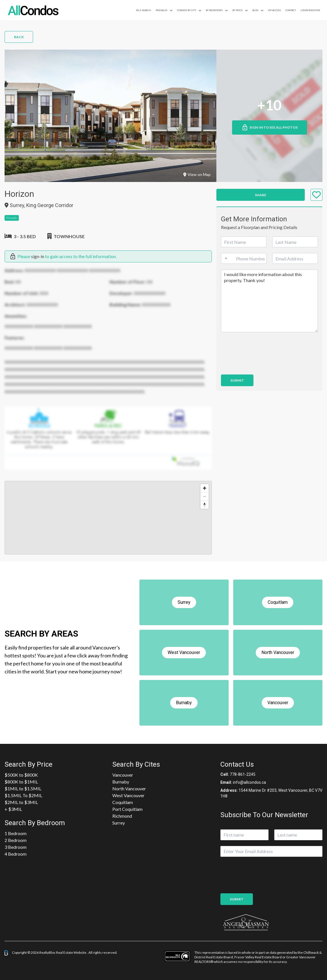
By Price (237, 10)
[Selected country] (225, 258)
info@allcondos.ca (249, 782)
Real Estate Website (72, 952)
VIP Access (274, 10)
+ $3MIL (13, 809)
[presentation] (264, 365)
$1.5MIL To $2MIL (23, 795)
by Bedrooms (214, 10)
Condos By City (187, 10)
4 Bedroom (16, 854)
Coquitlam (123, 802)
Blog (255, 10)
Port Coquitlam (127, 809)
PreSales (162, 10)
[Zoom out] (205, 496)
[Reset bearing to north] (205, 505)
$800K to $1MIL (21, 782)
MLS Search (144, 10)
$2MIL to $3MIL (21, 802)
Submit (237, 380)
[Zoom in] (205, 488)
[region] (108, 518)
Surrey (119, 823)
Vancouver (123, 775)
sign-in (38, 256)
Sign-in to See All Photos (270, 127)
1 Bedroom (16, 833)
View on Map (197, 174)
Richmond (122, 816)
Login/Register (310, 10)
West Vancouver (128, 795)
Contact (291, 10)
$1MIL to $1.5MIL (23, 788)
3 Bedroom (16, 847)
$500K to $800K (21, 775)
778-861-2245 (243, 774)
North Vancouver (129, 788)
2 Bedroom (16, 840)
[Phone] (244, 258)
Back (19, 37)
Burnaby (121, 782)
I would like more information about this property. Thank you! (269, 301)
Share (261, 195)
